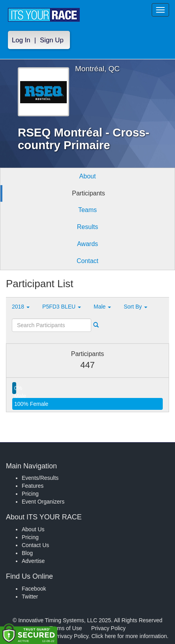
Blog (27, 553)
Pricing (30, 494)
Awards (87, 244)
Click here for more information (129, 636)
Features (33, 486)
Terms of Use (66, 628)
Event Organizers (43, 502)
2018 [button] (21, 307)
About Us (33, 529)
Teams (87, 210)
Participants (88, 193)
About (88, 176)
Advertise (33, 561)
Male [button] (102, 307)
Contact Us (35, 545)
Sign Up (52, 40)
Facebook (34, 589)
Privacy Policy (108, 628)
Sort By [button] (135, 307)
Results (87, 227)
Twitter (30, 597)
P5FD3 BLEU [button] (62, 307)
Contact (87, 261)
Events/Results (40, 478)
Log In (21, 40)
